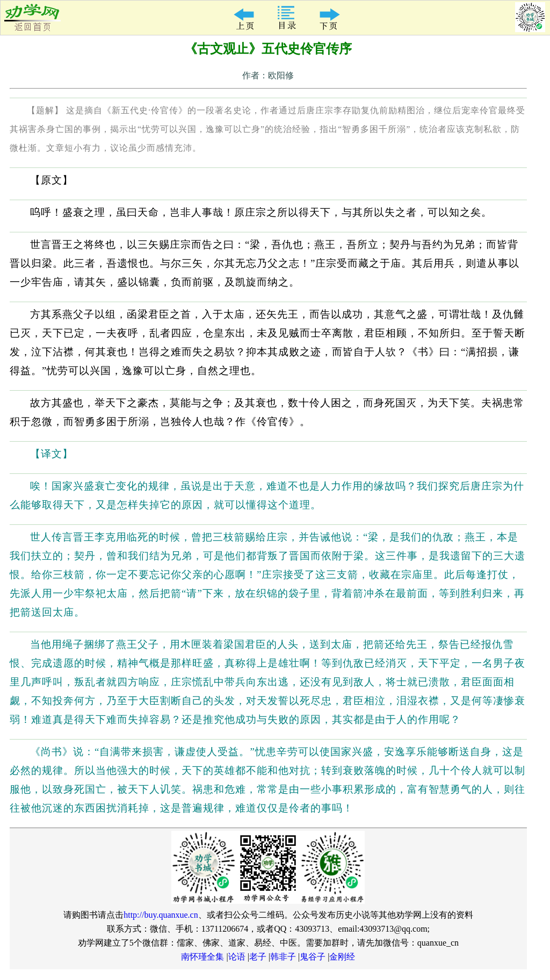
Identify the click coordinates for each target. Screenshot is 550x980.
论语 (237, 957)
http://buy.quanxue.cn (161, 915)
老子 (258, 957)
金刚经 (342, 957)
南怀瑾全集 (202, 957)
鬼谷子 (313, 957)
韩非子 (283, 957)
